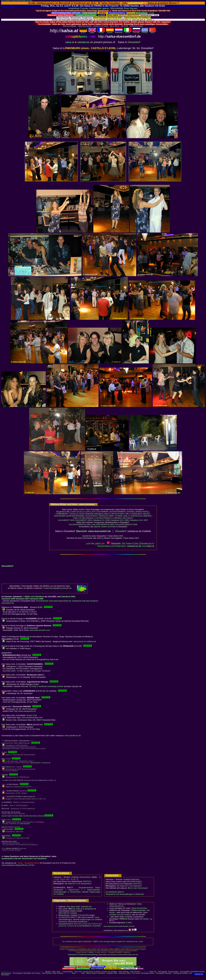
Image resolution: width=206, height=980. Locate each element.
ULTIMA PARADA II (104, 518)
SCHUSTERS (91, 516)
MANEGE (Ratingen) (94, 514)
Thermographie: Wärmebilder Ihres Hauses (26, 973)
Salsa (54, 972)
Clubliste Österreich (131, 879)
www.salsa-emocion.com (40, 630)
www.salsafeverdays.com (32, 718)
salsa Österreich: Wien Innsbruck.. (53, 973)
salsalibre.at (136, 3)
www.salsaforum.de (73, 736)
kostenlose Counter (78, 8)
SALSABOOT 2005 (84, 520)
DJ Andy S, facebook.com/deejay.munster (46, 686)
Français (101, 32)
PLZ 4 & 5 (98, 924)
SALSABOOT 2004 (66, 520)
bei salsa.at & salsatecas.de (82, 909)
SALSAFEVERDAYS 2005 (103, 524)
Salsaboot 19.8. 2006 (120, 520)
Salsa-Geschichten (139, 908)
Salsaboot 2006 (8, 599)
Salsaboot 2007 (22, 599)
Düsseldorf (134, 42)
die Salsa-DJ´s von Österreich (129, 886)
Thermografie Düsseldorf (164, 973)
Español (110, 32)
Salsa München (135, 972)
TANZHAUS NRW (106, 516)
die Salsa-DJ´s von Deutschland (78, 884)
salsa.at (70, 42)
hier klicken (144, 919)
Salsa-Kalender (68, 972)
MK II (128, 514)
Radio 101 (153, 972)
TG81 (75, 518)
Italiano (128, 32)
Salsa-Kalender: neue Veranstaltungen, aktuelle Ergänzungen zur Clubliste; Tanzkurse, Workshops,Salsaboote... (80, 919)
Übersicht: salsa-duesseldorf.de (93, 531)
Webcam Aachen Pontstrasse (96, 973)
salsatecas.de (85, 42)
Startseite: (114, 543)
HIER (121, 536)
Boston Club (32, 715)
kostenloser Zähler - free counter (130, 973)
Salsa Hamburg (123, 972)
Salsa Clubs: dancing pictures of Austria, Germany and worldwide (96, 972)
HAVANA (131, 512)
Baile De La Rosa (7, 827)
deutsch (83, 32)
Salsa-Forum (74, 890)
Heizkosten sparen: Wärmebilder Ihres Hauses (114, 8)
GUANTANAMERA (118, 512)
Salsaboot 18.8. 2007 (139, 520)
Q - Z (76, 879)
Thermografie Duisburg (180, 973)
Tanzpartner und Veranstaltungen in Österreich (125, 894)
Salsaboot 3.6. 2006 (101, 520)
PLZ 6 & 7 (64, 926)
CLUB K (87, 512)
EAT (94, 512)
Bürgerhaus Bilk (63, 512)
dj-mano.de (47, 763)
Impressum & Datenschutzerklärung (83, 954)
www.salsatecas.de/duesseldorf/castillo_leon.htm (17, 1)
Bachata (48, 972)
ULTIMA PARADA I (87, 518)
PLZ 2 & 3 (88, 924)
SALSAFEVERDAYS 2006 (126, 524)
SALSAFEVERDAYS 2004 (80, 524)
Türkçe (152, 32)
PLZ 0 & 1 (78, 924)
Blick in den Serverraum (138, 888)
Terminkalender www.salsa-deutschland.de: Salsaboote (59, 601)
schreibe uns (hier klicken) (120, 915)
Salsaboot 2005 (68, 597)
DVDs (87, 915)
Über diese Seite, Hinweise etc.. (79, 907)
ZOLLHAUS (127, 518)
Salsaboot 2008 (37, 599)
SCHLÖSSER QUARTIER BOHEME (69, 516)
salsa (58, 972)
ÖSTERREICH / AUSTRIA (90, 926)
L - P (70, 879)
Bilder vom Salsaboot (35, 597)
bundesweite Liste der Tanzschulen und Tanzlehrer (24, 859)
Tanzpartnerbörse (66, 924)
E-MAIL (129, 923)
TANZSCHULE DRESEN (141, 516)
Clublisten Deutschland (81, 877)
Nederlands (119, 32)
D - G (60, 879)
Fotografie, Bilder (112, 973)
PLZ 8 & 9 (73, 926)
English (92, 32)
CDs (80, 915)
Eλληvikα (145, 32)
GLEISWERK (103, 512)
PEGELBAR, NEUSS (140, 514)
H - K (66, 879)
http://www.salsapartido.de (25, 711)
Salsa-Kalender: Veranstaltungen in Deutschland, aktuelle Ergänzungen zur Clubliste (77, 892)
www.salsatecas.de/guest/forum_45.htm (18, 865)
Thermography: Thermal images (168, 972)
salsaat (150, 546)
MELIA (107, 514)
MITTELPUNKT (118, 514)
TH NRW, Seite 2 (122, 516)
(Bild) (15, 842)
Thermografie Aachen (147, 973)
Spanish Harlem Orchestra (105, 527)
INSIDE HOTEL (142, 512)
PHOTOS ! (87, 881)
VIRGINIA (118, 518)
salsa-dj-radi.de (35, 763)
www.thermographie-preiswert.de (58, 588)
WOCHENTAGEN (134, 882)
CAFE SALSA (77, 512)
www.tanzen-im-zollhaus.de (85, 641)
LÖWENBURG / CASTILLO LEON (70, 514)
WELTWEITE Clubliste (68, 913)
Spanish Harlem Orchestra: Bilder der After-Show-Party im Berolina (27, 816)
